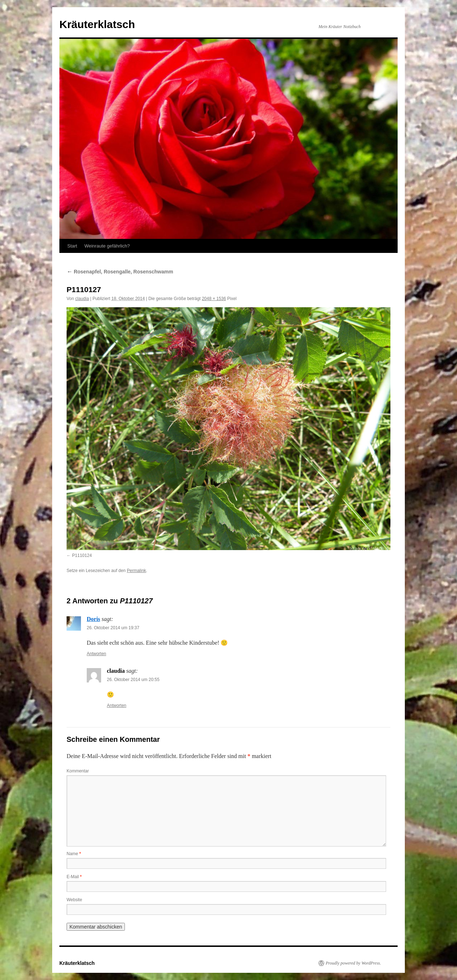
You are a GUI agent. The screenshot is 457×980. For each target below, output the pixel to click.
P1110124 (82, 555)
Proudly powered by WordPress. (353, 963)
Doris (93, 619)
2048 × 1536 (214, 299)
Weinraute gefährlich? (107, 246)
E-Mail (74, 877)
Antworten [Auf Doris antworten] (96, 654)
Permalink (136, 571)
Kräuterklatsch (97, 24)
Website (74, 900)
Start (72, 246)
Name (74, 854)
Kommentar (78, 771)
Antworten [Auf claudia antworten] (117, 705)
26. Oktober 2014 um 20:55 (133, 680)
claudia (82, 299)
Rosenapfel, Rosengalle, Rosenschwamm (120, 272)
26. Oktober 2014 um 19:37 (113, 628)
